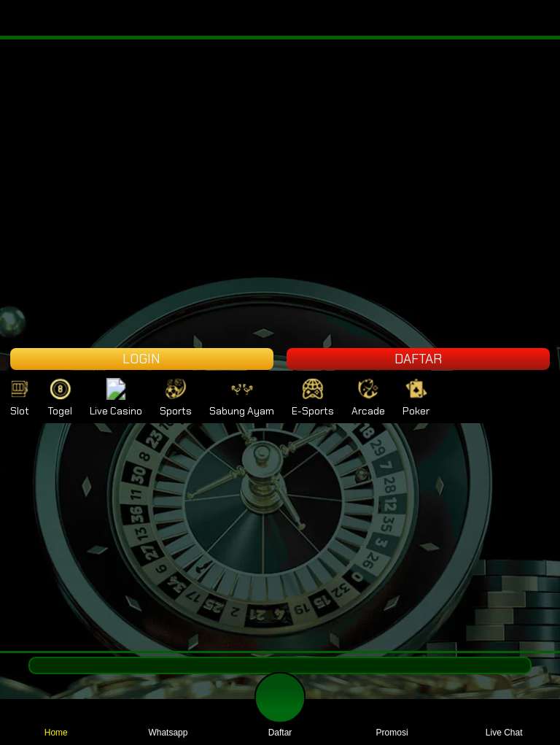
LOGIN (141, 359)
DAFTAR (418, 359)
